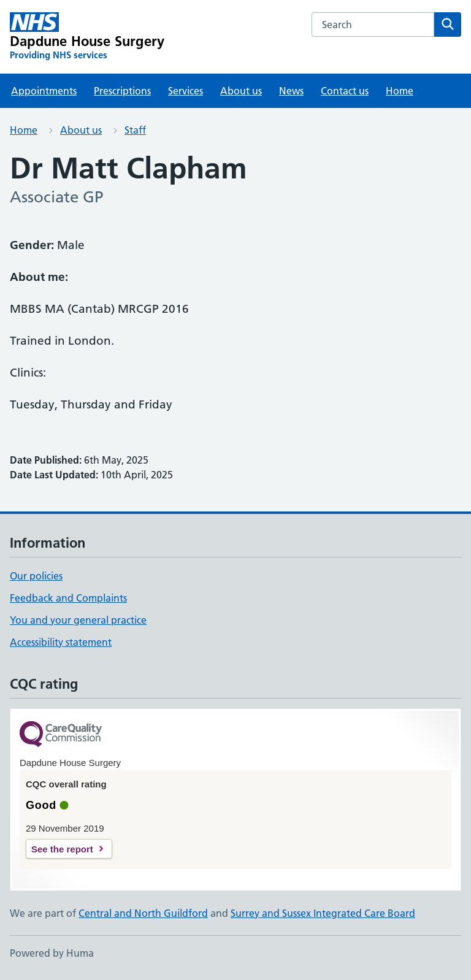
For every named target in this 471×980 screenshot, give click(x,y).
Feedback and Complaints (68, 598)
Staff (135, 130)
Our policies (36, 576)
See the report (62, 849)
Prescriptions (122, 91)
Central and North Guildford (143, 913)
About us (241, 91)
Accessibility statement (61, 642)
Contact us (345, 91)
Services (186, 91)
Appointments (44, 91)
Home (400, 91)
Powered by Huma (52, 953)
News (291, 91)
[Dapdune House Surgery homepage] (87, 37)
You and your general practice (78, 620)
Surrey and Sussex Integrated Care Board (323, 913)
